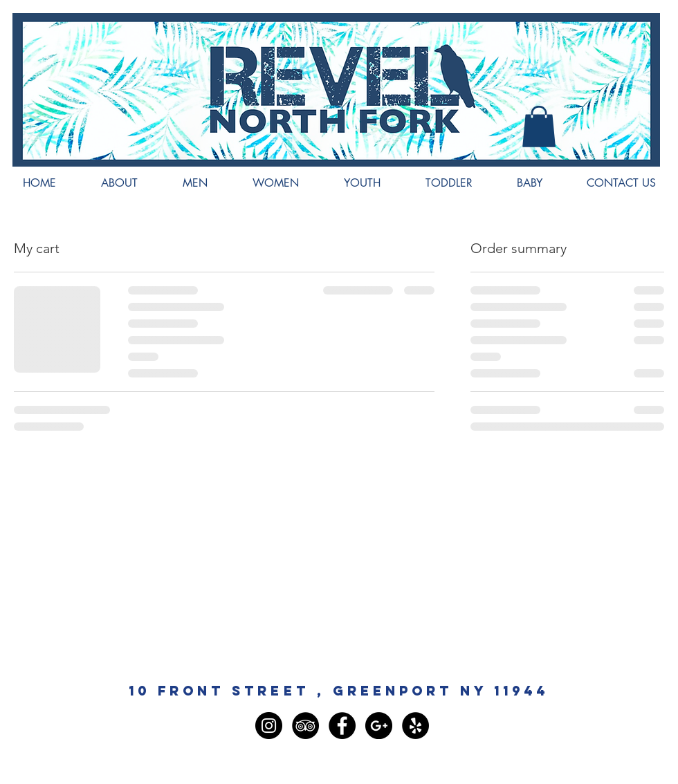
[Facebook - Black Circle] (342, 726)
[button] (539, 127)
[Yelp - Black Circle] (415, 726)
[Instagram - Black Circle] (269, 726)
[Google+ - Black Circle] (379, 726)
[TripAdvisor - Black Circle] (305, 726)
